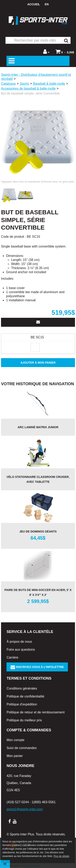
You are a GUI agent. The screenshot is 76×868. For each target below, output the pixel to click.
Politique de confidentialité (25, 696)
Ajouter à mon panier (38, 363)
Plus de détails (61, 856)
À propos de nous (19, 642)
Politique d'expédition (22, 704)
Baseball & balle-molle (49, 84)
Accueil (34, 4)
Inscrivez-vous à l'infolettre (37, 667)
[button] (65, 52)
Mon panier (15, 756)
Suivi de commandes (22, 748)
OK (5, 864)
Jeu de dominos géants (38, 531)
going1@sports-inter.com (25, 809)
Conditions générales (22, 688)
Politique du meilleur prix (24, 720)
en (47, 4)
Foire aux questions (21, 650)
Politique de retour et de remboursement (35, 712)
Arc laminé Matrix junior (38, 427)
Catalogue (8, 84)
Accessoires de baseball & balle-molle (28, 89)
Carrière (12, 657)
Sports (24, 84)
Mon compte (15, 740)
